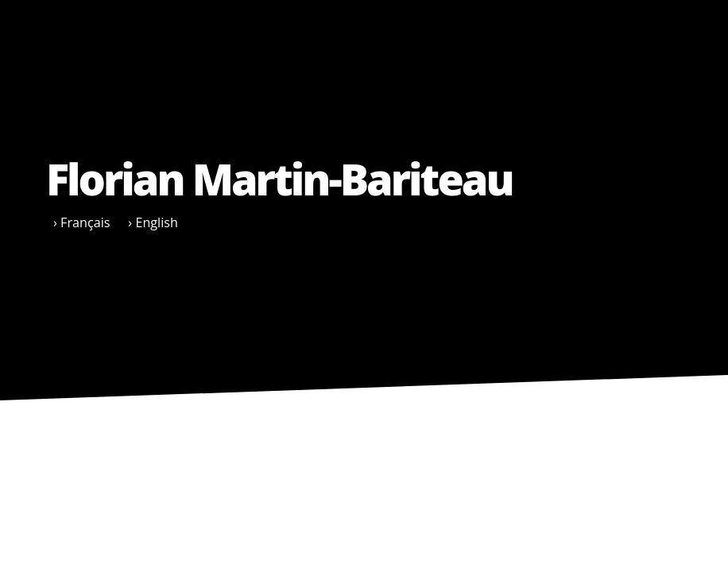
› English (153, 222)
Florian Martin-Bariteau (279, 179)
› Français (82, 222)
